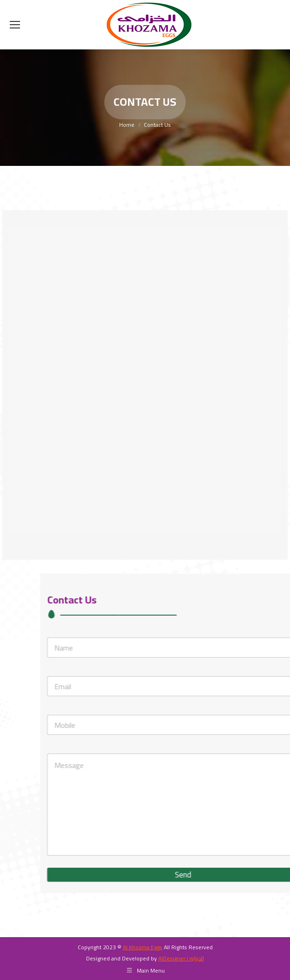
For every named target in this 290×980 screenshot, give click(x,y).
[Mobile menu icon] (15, 25)
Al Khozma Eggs (143, 947)
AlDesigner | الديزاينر (181, 958)
